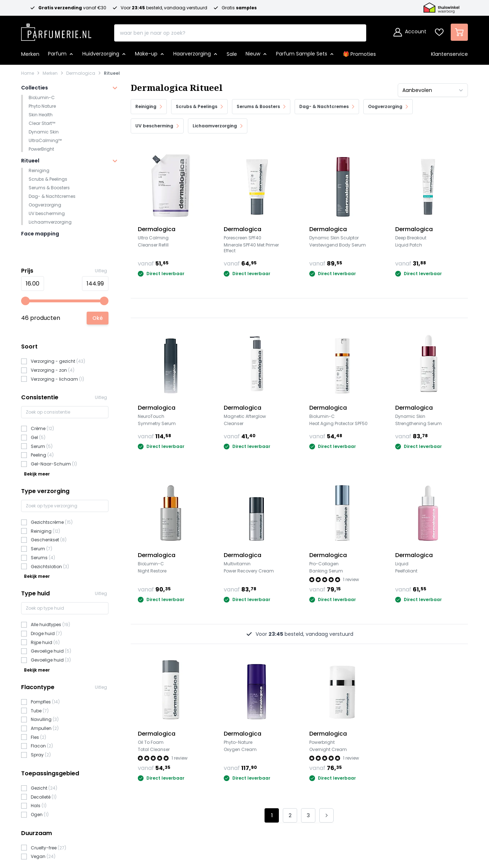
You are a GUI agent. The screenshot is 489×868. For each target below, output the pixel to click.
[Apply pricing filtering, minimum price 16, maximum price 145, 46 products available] (98, 318)
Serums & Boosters (49, 188)
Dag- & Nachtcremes (52, 196)
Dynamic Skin (44, 132)
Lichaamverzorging (50, 222)
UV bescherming (47, 213)
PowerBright (41, 149)
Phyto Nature (42, 106)
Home (28, 73)
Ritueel (112, 73)
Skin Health (41, 115)
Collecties (35, 88)
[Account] (410, 32)
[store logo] (56, 30)
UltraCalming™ (45, 140)
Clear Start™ (42, 123)
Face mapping (40, 234)
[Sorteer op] (433, 90)
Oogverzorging (45, 205)
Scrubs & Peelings (48, 179)
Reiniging (39, 170)
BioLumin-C (42, 97)
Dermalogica (81, 73)
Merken (50, 73)
